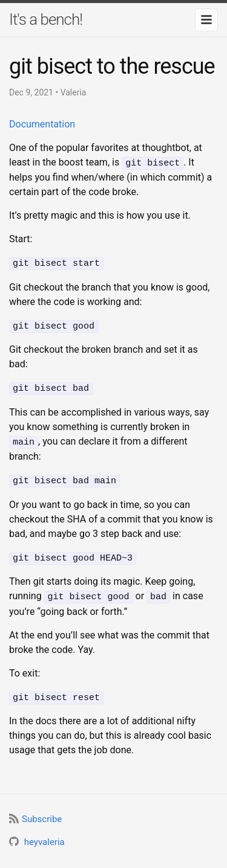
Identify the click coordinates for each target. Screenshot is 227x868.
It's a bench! (46, 19)
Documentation (42, 124)
